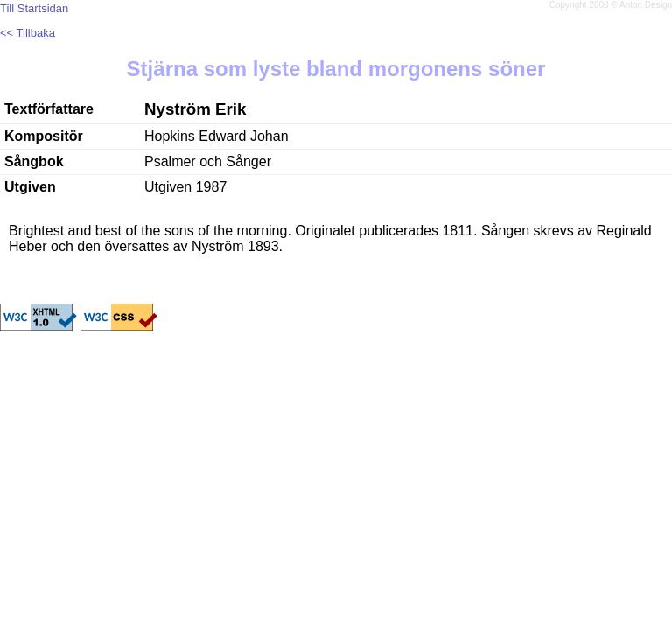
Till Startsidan (34, 8)
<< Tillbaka (28, 33)
